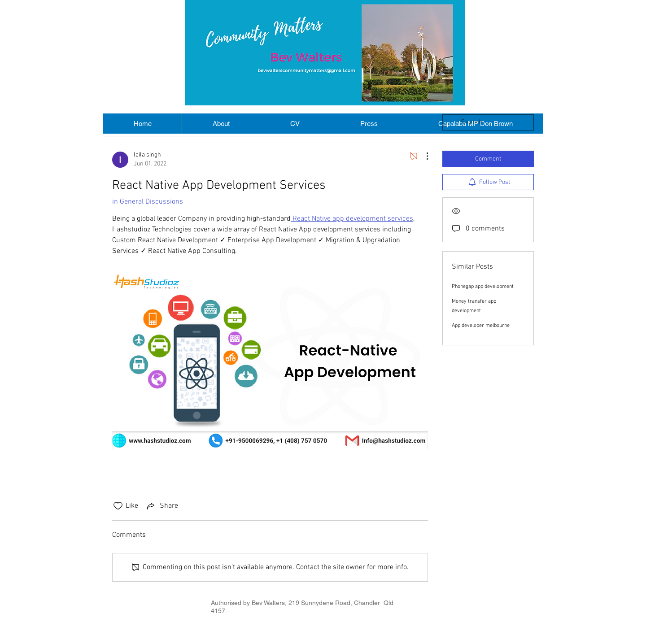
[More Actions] (423, 156)
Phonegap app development (483, 287)
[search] (488, 122)
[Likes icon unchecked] (118, 506)
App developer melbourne (481, 326)
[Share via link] (162, 506)
